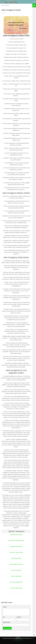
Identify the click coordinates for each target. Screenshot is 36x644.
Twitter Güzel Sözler (16, 558)
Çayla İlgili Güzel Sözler (16, 535)
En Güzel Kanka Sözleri (16, 588)
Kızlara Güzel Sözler (16, 570)
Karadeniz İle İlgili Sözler (16, 546)
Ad (4, 617)
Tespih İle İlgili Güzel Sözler (16, 564)
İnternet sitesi (6, 622)
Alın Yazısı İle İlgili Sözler (16, 582)
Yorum (5, 607)
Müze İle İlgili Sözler (16, 576)
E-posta (19, 617)
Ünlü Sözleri (5, 5)
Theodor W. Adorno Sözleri (16, 552)
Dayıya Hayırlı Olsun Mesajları (16, 541)
